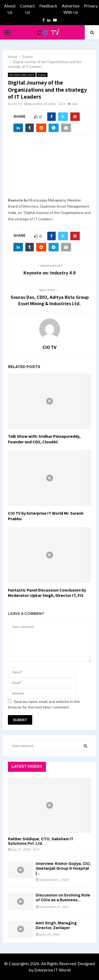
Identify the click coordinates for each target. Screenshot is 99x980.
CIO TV (17, 104)
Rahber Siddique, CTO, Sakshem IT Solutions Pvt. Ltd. (41, 841)
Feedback (48, 6)
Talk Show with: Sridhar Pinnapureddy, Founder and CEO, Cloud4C (44, 439)
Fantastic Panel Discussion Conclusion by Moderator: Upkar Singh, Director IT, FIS (47, 593)
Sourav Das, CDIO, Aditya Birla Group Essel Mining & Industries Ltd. (50, 300)
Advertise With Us (71, 9)
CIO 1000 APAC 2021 (22, 75)
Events (42, 75)
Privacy (91, 6)
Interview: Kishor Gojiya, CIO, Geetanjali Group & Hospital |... (63, 869)
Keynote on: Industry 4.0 (50, 273)
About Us (10, 9)
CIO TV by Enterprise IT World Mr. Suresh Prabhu (46, 516)
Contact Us (27, 9)
